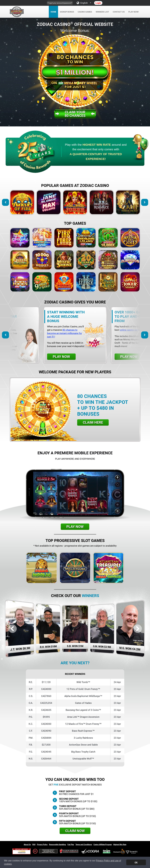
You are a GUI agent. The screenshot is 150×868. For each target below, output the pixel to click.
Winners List (102, 12)
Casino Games (85, 12)
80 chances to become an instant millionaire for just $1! (65, 333)
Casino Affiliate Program (103, 845)
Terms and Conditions (84, 845)
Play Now (61, 357)
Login (98, 3)
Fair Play (71, 845)
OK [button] (136, 862)
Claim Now (75, 831)
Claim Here (93, 422)
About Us (27, 845)
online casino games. (131, 330)
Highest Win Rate (120, 845)
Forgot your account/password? (60, 3)
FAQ (34, 845)
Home (53, 12)
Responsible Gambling (57, 845)
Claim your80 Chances (75, 114)
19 (35, 851)
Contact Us (119, 12)
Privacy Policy (42, 845)
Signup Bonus (67, 12)
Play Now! (133, 12)
